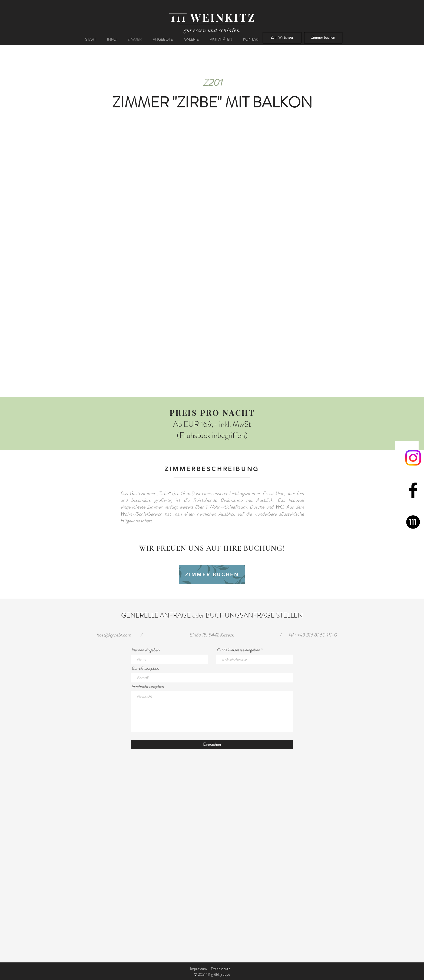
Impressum (198, 969)
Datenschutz (220, 969)
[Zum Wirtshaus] (282, 38)
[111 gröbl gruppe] (413, 523)
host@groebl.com (114, 635)
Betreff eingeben (145, 668)
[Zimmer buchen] (323, 38)
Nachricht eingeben (148, 687)
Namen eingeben (145, 650)
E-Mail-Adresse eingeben (238, 650)
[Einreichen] (212, 745)
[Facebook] (413, 490)
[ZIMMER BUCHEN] (212, 575)
